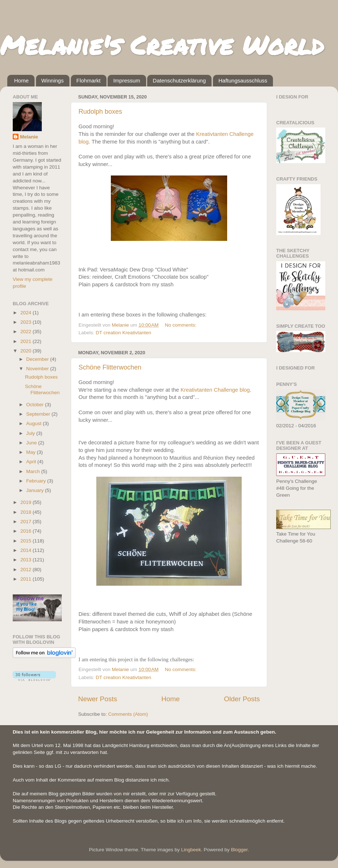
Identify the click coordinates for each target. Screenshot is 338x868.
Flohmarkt (88, 80)
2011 (27, 579)
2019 (27, 502)
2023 (27, 322)
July (31, 433)
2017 (27, 522)
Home (21, 80)
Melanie (29, 137)
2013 (27, 560)
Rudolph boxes (100, 112)
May (31, 452)
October (36, 405)
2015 (27, 541)
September (39, 414)
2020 (27, 351)
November (38, 369)
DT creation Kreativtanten (123, 333)
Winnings (53, 80)
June (32, 443)
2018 (27, 512)
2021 (27, 341)
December (38, 359)
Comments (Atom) (128, 714)
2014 (27, 550)
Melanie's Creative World (162, 45)
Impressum (126, 80)
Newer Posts (98, 699)
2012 (27, 570)
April (32, 462)
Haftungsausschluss (243, 80)
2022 (27, 332)
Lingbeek (191, 850)
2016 (27, 531)
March (34, 471)
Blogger (240, 850)
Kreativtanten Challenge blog (215, 390)
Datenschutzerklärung (179, 80)
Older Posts (242, 699)
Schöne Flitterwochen (110, 367)
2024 (27, 313)
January (36, 490)
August (35, 423)
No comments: (182, 325)
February (37, 481)
